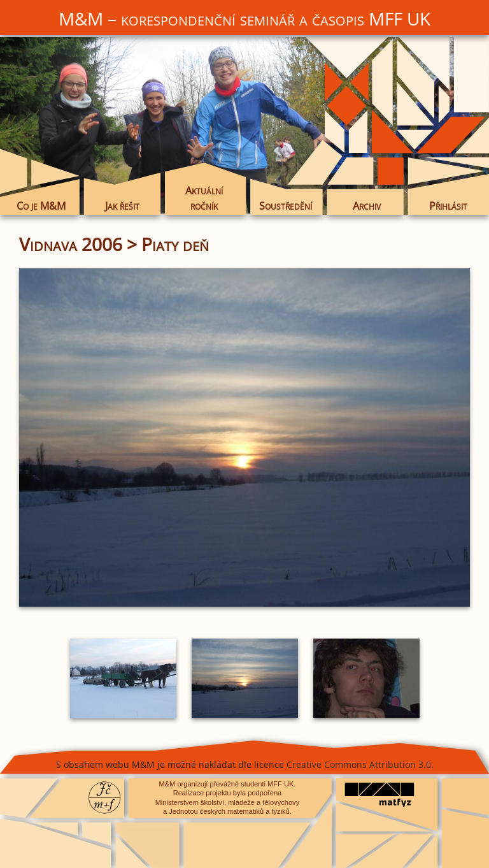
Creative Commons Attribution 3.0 (359, 764)
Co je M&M (41, 206)
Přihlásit (448, 206)
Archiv (367, 206)
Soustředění (286, 206)
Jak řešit (122, 206)
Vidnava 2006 (71, 244)
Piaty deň (175, 244)
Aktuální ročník (204, 198)
